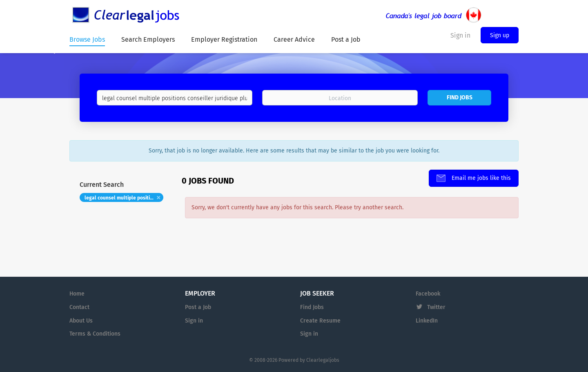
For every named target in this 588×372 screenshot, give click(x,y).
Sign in (194, 321)
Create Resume (320, 321)
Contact (79, 307)
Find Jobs (460, 97)
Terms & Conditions (95, 334)
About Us (81, 321)
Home (77, 294)
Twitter (436, 307)
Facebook (428, 294)
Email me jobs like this (480, 178)
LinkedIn (427, 321)
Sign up (500, 35)
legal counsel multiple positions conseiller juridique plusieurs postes (124, 198)
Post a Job (198, 307)
